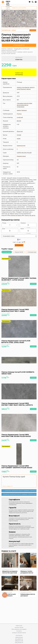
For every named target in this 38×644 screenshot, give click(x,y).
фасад (27, 87)
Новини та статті (9, 551)
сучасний (20, 117)
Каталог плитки (19, 628)
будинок (23, 89)
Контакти (19, 631)
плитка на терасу (16, 215)
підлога (32, 87)
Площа (4, 223)
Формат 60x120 (19, 252)
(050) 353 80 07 (19, 643)
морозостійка (28, 103)
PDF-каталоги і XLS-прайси (19, 629)
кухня (19, 89)
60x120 (19, 121)
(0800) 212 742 (19, 637)
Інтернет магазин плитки (19, 633)
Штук (4, 229)
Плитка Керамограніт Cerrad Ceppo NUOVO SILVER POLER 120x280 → (20, 494)
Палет (22, 229)
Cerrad (19, 135)
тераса (19, 87)
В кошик (19, 245)
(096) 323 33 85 (19, 641)
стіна (23, 87)
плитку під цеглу (30, 215)
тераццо (24, 110)
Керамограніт (21, 156)
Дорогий (20, 131)
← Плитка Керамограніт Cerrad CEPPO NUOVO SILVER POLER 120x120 (20, 491)
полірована (21, 107)
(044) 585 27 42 (19, 639)
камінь (19, 110)
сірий (19, 139)
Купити (33, 30)
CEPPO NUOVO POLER (24, 153)
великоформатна (22, 105)
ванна (29, 89)
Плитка (19, 114)
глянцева (20, 103)
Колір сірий (7, 252)
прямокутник (21, 146)
